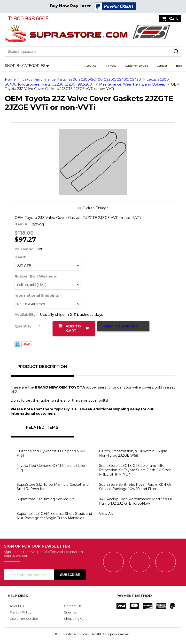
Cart (173, 19)
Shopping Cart (75, 619)
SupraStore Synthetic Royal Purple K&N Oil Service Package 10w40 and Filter (135, 487)
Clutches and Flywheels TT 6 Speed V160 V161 (51, 453)
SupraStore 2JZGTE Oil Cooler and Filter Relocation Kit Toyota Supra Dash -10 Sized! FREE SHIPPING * (136, 470)
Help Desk (18, 596)
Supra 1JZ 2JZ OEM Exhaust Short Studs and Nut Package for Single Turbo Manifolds (54, 516)
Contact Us (73, 606)
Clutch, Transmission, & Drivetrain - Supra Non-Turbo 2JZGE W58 (133, 453)
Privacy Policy (20, 612)
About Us (17, 606)
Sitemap (71, 612)
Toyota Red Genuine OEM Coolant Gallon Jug (52, 468)
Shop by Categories (25, 66)
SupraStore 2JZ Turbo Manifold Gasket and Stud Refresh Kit (53, 487)
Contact (162, 66)
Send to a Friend (121, 326)
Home (10, 80)
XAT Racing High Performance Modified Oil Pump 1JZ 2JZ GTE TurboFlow (136, 501)
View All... (107, 514)
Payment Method (134, 596)
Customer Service (137, 66)
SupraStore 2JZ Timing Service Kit (45, 499)
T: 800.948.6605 (28, 19)
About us (90, 66)
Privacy (111, 66)
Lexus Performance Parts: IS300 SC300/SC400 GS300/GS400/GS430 (82, 80)
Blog (179, 66)
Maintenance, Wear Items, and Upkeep (132, 84)
